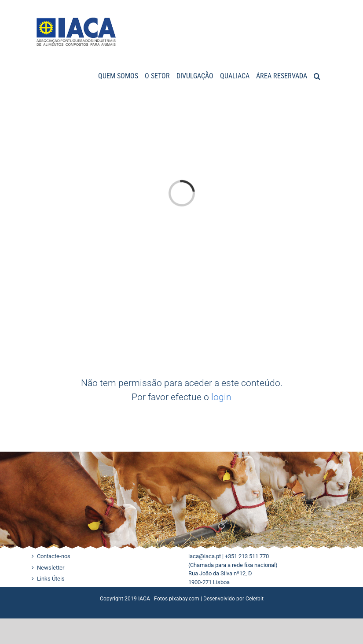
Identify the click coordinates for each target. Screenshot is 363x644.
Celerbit (255, 599)
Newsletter (51, 568)
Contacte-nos (54, 556)
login (221, 397)
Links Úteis (51, 579)
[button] (317, 75)
